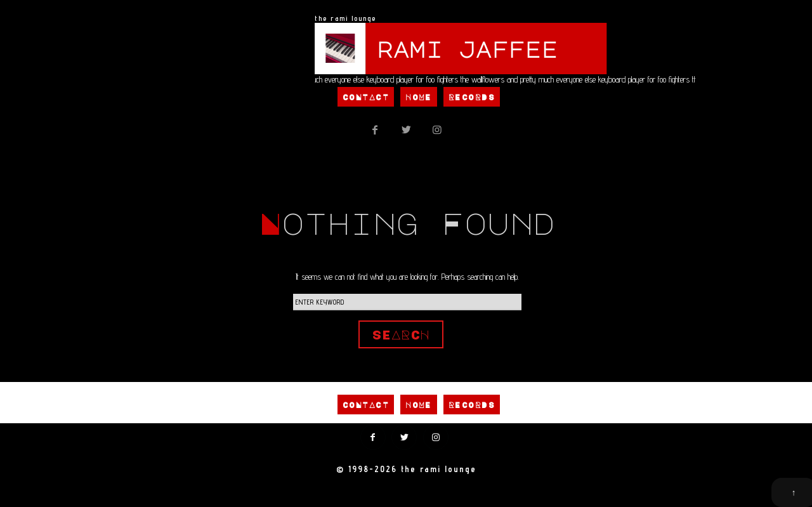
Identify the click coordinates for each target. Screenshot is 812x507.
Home (419, 97)
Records (472, 97)
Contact (366, 97)
